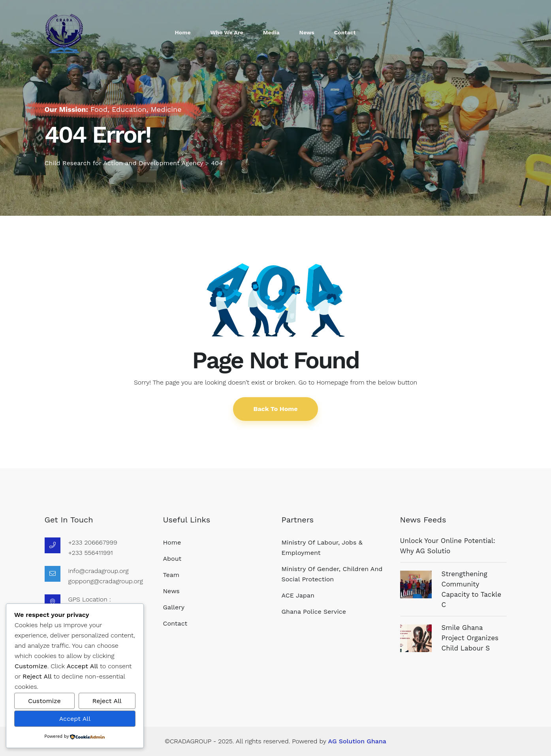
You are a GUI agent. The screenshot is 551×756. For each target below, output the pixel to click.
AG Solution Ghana (357, 741)
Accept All (75, 719)
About (172, 559)
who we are (227, 32)
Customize (44, 701)
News (307, 32)
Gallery (174, 607)
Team (171, 575)
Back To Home (275, 409)
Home (183, 32)
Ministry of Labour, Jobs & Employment (322, 548)
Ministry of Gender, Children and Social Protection (332, 574)
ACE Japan (298, 595)
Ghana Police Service (314, 612)
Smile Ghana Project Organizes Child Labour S (470, 638)
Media (271, 32)
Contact (345, 32)
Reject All (107, 701)
